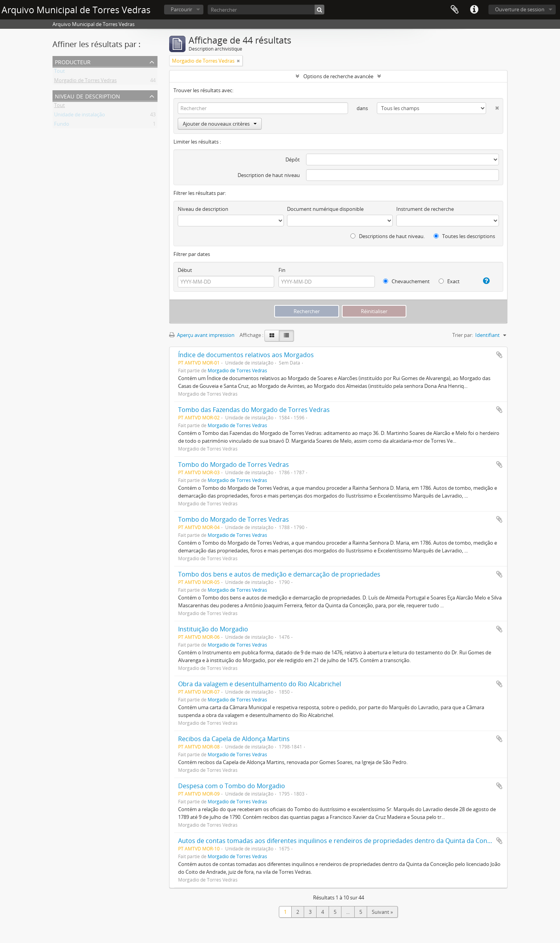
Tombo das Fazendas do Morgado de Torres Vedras (254, 410)
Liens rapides (474, 10)
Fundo (62, 125)
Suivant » (382, 912)
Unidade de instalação (80, 116)
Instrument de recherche (425, 209)
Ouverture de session (520, 9)
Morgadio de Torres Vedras (85, 82)
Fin (282, 270)
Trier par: (463, 335)
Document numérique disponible (325, 209)
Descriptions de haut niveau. (388, 236)
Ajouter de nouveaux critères (220, 124)
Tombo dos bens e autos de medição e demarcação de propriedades (279, 574)
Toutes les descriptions (464, 236)
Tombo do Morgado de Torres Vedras (234, 464)
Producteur (73, 61)
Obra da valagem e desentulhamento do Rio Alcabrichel (260, 684)
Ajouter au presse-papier (499, 355)
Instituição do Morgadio (213, 629)
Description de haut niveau (269, 175)
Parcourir (181, 9)
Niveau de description (87, 96)
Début (185, 270)
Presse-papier (455, 10)
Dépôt (293, 160)
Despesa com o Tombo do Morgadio (232, 786)
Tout (59, 72)
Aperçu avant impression (202, 335)
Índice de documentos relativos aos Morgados (246, 355)
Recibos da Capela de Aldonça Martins (234, 739)
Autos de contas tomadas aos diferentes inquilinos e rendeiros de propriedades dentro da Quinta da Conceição (342, 841)
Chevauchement (406, 281)
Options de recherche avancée (338, 76)
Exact (449, 281)
